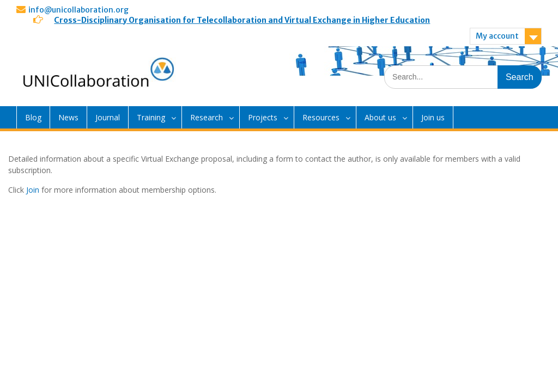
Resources (321, 117)
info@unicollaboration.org (78, 10)
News (68, 117)
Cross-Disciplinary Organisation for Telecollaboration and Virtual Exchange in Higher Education (242, 20)
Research (207, 117)
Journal (108, 117)
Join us (433, 117)
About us (380, 117)
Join (33, 190)
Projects (263, 117)
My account (497, 36)
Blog (33, 117)
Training (151, 117)
